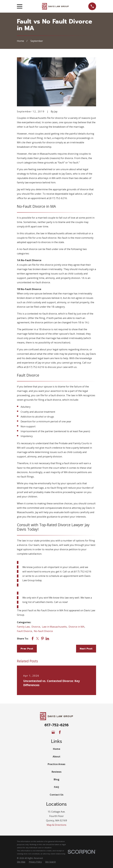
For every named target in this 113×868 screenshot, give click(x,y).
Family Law (23, 627)
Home (57, 749)
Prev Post (27, 649)
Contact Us (57, 795)
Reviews (57, 772)
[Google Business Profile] (53, 732)
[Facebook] (60, 732)
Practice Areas (56, 764)
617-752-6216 (56, 725)
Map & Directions (56, 825)
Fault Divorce (24, 631)
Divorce (36, 627)
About (56, 756)
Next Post (86, 649)
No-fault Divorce (43, 631)
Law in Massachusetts (54, 627)
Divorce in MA (77, 627)
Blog (56, 779)
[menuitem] (21, 862)
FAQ (56, 787)
